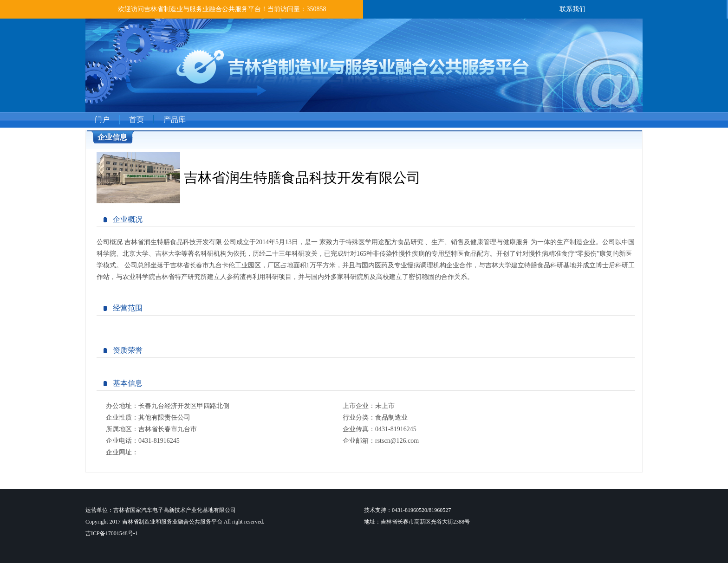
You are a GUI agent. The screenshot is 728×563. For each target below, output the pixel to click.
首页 (136, 120)
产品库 (175, 120)
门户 (102, 120)
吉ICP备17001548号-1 (112, 533)
